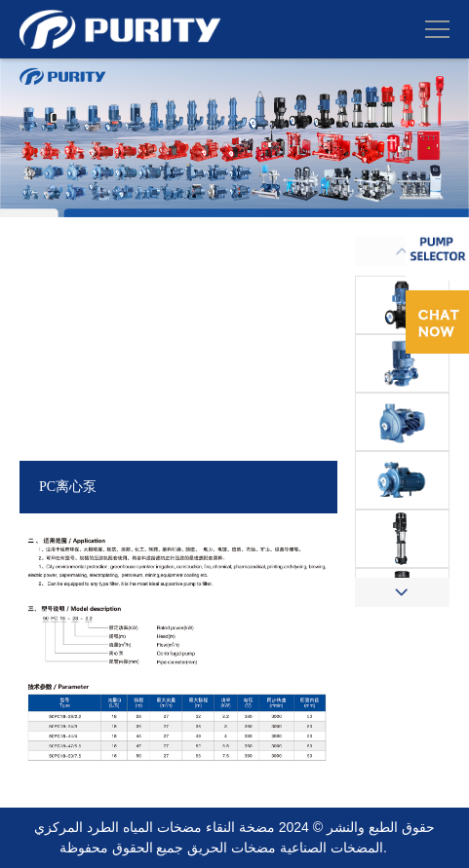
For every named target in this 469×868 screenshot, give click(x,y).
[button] (402, 592)
